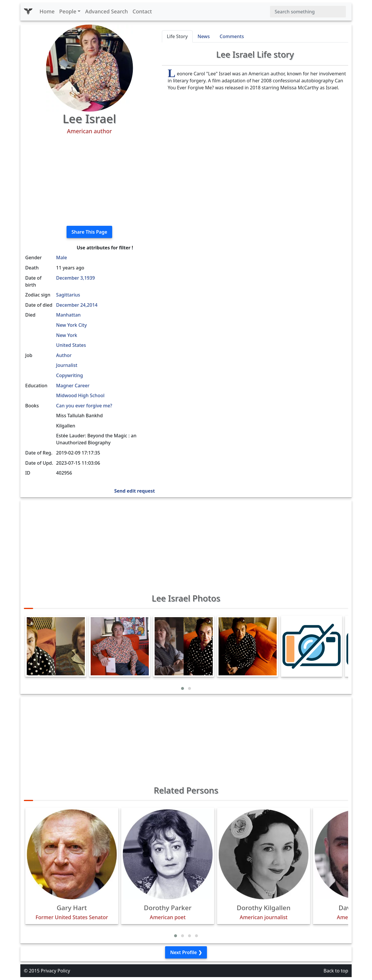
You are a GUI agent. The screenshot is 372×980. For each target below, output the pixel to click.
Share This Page (89, 232)
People (68, 11)
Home (47, 11)
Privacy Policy (55, 971)
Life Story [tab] (177, 36)
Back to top (336, 971)
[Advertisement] (89, 180)
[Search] (308, 12)
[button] (183, 688)
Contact (142, 11)
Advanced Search (107, 11)
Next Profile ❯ (186, 952)
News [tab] (204, 36)
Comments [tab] (232, 36)
